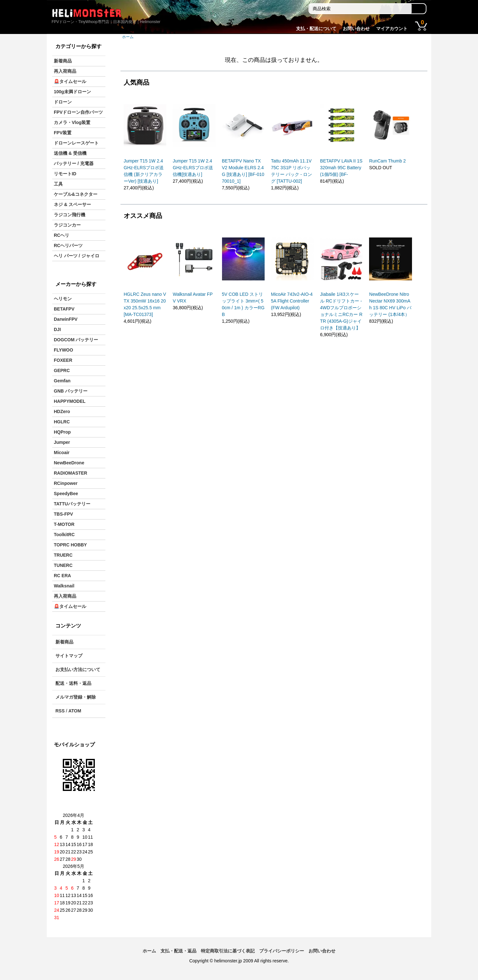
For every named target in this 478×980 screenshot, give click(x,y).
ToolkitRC (64, 535)
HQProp (62, 432)
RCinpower (66, 483)
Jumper (62, 442)
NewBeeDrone (69, 463)
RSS (60, 711)
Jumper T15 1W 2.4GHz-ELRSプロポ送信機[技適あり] (193, 168)
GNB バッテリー (71, 391)
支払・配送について (316, 29)
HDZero (62, 411)
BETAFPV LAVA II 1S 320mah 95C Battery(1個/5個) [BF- (341, 168)
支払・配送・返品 (178, 951)
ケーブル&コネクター (76, 194)
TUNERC (63, 565)
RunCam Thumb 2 (387, 161)
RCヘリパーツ (68, 245)
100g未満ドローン (72, 92)
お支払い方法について (78, 669)
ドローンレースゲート (76, 143)
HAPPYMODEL (70, 401)
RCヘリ (62, 235)
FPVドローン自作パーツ (78, 112)
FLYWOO (63, 350)
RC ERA (62, 576)
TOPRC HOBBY (70, 545)
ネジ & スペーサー (72, 204)
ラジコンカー (67, 225)
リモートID (65, 174)
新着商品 (63, 61)
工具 (58, 184)
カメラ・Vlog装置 (72, 122)
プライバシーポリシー (282, 951)
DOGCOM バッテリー (76, 340)
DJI (57, 329)
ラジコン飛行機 (70, 215)
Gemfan (62, 381)
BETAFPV (64, 309)
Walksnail (64, 586)
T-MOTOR (64, 524)
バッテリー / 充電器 (74, 163)
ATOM (75, 711)
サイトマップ (69, 656)
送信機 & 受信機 (70, 153)
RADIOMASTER (70, 473)
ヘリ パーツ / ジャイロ (77, 256)
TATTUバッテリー (72, 504)
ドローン (63, 102)
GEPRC (62, 370)
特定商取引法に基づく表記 (228, 951)
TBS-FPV (63, 514)
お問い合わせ (356, 29)
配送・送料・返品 (73, 683)
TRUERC (63, 555)
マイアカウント (392, 29)
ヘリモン (63, 299)
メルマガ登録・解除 (76, 697)
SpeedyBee (66, 494)
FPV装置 (63, 133)
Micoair (62, 453)
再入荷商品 (65, 71)
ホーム (128, 37)
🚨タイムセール (70, 81)
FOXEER (63, 360)
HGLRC (62, 422)
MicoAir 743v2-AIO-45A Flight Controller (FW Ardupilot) (292, 301)
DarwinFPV (66, 319)
